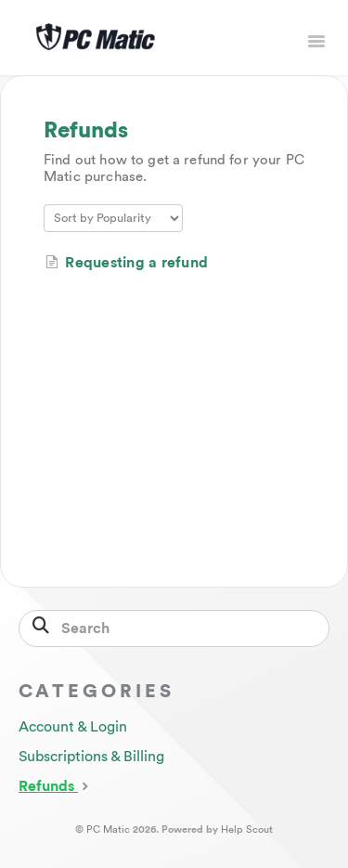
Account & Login (73, 727)
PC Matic (108, 829)
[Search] (174, 628)
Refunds (56, 785)
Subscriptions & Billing (91, 757)
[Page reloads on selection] (113, 218)
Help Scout (247, 829)
